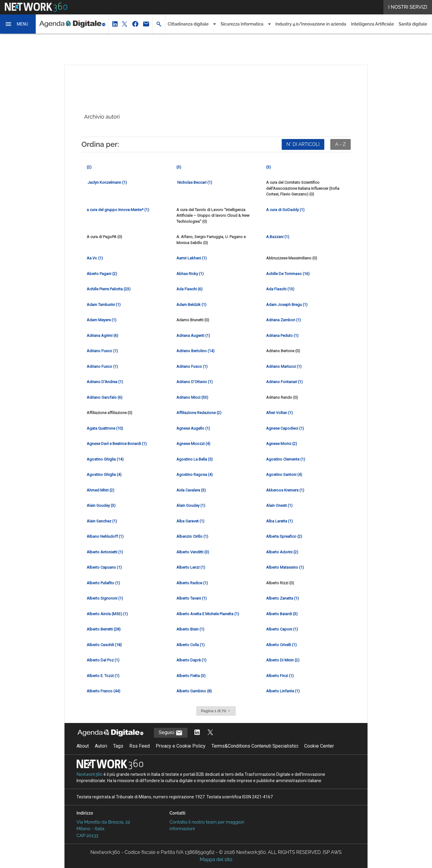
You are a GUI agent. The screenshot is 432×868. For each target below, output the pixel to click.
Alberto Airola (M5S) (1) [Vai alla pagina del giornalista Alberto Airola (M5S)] (107, 614)
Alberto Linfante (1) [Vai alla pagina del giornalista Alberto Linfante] (283, 691)
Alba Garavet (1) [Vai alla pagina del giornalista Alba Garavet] (190, 521)
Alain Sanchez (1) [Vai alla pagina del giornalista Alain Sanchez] (102, 521)
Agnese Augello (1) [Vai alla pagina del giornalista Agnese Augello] (193, 428)
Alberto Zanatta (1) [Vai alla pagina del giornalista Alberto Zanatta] (282, 598)
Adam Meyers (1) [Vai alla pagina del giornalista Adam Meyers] (102, 320)
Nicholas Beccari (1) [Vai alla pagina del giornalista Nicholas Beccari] (194, 182)
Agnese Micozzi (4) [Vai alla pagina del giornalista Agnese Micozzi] (193, 444)
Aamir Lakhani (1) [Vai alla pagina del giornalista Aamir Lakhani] (192, 258)
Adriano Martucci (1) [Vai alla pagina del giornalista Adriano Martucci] (284, 366)
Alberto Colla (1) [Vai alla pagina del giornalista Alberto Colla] (190, 645)
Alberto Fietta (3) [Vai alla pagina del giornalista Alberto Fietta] (191, 676)
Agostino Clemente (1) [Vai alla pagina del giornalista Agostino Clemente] (286, 459)
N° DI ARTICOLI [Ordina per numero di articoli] (303, 144)
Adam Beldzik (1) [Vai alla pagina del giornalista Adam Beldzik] (191, 305)
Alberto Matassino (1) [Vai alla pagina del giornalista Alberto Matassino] (285, 567)
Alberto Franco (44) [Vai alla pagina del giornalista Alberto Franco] (103, 691)
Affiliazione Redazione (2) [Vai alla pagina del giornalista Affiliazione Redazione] (199, 413)
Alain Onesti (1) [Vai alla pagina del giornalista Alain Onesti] (279, 505)
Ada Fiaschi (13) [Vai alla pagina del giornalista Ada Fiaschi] (280, 289)
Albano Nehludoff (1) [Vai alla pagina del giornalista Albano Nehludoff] (105, 536)
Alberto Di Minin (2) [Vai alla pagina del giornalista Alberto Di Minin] (283, 660)
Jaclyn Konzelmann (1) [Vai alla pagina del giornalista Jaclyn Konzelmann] (107, 182)
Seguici (171, 733)
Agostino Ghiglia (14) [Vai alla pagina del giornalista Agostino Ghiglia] (105, 459)
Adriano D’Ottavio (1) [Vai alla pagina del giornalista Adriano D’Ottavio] (195, 382)
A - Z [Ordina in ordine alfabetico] (340, 144)
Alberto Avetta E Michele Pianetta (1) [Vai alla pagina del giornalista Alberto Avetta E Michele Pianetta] (208, 614)
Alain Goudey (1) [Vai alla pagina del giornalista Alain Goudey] (191, 505)
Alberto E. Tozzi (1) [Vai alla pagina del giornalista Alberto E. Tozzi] (103, 676)
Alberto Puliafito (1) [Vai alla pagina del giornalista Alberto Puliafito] (103, 583)
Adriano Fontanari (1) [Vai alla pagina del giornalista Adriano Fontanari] (284, 382)
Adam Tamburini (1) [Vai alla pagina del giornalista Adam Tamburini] (104, 305)
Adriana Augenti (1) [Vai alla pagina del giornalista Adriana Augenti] (193, 336)
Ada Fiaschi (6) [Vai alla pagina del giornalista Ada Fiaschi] (189, 289)
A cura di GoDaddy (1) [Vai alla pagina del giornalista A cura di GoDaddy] (285, 210)
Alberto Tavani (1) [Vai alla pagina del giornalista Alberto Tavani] (192, 598)
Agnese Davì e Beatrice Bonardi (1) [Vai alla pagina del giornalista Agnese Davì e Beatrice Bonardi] (117, 444)
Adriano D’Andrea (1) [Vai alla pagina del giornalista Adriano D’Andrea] (105, 382)
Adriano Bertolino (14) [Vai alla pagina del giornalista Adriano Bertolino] (195, 351)
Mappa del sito (216, 859)
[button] (18, 24)
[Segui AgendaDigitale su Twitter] (210, 733)
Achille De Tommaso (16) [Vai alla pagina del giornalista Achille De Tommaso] (288, 274)
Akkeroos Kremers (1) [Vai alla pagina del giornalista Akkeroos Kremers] (285, 490)
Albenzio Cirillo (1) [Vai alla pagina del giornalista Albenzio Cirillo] (192, 536)
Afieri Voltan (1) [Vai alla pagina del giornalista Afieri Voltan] (279, 413)
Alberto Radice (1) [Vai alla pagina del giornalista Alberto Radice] (192, 583)
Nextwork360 (90, 774)
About (83, 746)
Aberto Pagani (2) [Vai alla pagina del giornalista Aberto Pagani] (102, 274)
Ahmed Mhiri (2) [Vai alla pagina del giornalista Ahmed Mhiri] (100, 490)
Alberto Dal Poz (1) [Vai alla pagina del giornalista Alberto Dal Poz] (103, 660)
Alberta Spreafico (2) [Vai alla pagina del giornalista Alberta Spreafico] (284, 536)
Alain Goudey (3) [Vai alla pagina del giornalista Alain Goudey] (101, 505)
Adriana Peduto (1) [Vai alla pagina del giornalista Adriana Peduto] (282, 336)
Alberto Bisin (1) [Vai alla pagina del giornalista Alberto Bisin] (190, 629)
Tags (118, 746)
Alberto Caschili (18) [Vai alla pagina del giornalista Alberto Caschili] (104, 645)
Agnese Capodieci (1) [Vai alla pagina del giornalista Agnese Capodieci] (285, 428)
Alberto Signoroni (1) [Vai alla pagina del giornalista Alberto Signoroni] (105, 598)
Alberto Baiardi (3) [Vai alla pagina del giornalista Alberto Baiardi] (282, 614)
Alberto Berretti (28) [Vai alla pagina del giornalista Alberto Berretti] (104, 629)
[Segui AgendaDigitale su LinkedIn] (197, 733)
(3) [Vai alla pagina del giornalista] (179, 167)
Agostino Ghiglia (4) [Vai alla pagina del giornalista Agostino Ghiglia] (104, 475)
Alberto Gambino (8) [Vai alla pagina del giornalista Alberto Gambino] (194, 691)
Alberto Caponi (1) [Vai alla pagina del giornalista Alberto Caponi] (282, 629)
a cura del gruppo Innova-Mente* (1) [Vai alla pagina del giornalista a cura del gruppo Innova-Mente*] (118, 210)
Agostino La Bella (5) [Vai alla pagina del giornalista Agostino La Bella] (195, 459)
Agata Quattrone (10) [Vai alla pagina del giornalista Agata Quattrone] (105, 428)
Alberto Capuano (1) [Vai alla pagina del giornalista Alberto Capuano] (104, 567)
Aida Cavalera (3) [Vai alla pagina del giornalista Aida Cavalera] (191, 490)
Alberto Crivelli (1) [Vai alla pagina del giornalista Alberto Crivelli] (281, 645)
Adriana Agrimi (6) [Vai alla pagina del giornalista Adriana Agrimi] (102, 336)
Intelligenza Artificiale (372, 24)
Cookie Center (319, 746)
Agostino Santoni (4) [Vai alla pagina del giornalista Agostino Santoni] (284, 475)
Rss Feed (139, 746)
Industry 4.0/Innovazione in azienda (311, 24)
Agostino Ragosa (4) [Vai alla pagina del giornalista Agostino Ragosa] (195, 475)
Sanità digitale (413, 24)
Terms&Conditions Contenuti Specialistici (255, 746)
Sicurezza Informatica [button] (242, 24)
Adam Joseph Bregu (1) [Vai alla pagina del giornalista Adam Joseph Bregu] (287, 305)
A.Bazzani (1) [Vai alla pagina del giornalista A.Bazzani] (278, 237)
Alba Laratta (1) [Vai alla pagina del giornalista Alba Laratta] (279, 521)
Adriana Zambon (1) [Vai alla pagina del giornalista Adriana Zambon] (283, 320)
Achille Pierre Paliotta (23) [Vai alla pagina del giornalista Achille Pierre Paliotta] (109, 289)
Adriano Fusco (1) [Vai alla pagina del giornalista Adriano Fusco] (102, 351)
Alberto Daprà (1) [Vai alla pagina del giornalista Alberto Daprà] (191, 660)
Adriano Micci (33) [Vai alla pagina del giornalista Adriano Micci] (192, 397)
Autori (101, 746)
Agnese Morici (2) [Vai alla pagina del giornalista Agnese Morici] (282, 444)
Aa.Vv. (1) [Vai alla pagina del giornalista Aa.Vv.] (95, 258)
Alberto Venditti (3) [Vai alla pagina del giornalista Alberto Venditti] (193, 552)
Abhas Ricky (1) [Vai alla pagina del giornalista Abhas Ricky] (190, 274)
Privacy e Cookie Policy (181, 746)
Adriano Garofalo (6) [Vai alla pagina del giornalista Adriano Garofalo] (105, 397)
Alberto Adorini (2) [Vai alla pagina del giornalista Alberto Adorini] (282, 552)
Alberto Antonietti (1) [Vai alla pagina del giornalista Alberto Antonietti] (105, 552)
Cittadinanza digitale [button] (188, 24)
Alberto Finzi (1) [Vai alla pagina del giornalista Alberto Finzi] (280, 676)
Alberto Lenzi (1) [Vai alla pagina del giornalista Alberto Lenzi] (191, 567)
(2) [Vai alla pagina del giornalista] (89, 167)
